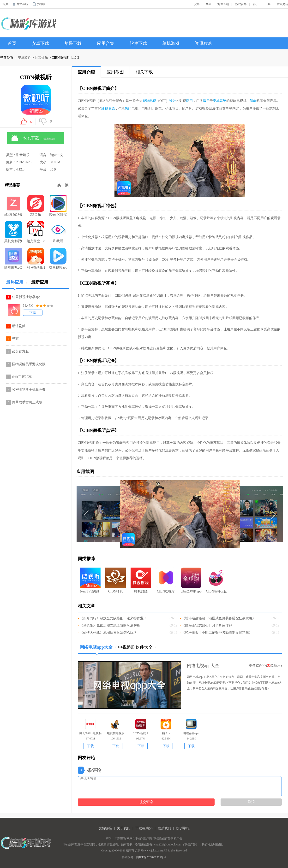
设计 (173, 101)
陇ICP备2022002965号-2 (151, 857)
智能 (253, 101)
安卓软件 (24, 58)
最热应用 (17, 284)
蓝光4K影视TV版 (58, 206)
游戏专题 (223, 4)
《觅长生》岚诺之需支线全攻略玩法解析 (110, 625)
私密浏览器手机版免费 (29, 390)
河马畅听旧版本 (36, 258)
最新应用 (40, 282)
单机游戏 (171, 43)
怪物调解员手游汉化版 (29, 364)
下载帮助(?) (144, 828)
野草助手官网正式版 (27, 402)
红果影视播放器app (26, 297)
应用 (189, 101)
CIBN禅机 (116, 580)
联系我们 (164, 828)
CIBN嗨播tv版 (216, 580)
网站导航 (22, 4)
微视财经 (141, 580)
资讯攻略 (204, 43)
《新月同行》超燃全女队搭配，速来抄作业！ (113, 618)
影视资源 (108, 108)
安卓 (197, 4)
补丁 (256, 4)
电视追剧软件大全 (137, 647)
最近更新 (282, 4)
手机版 (41, 4)
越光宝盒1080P (36, 232)
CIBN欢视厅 (166, 580)
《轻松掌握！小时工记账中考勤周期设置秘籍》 (217, 633)
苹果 (209, 4)
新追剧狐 (19, 326)
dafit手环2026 (22, 377)
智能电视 (149, 101)
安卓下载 (40, 43)
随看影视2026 (13, 258)
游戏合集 (241, 4)
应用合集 (106, 43)
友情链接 (105, 828)
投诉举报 (183, 828)
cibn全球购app (191, 580)
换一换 (63, 185)
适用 (206, 101)
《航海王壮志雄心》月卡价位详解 (207, 625)
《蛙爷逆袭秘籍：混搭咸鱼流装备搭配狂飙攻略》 (219, 618)
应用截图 (115, 72)
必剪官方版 (20, 351)
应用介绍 (86, 72)
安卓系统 (220, 101)
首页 (5, 4)
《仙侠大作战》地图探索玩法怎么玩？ (108, 633)
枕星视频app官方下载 (58, 258)
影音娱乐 (41, 58)
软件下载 (138, 43)
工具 (268, 4)
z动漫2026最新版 (13, 206)
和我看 (58, 232)
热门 (128, 108)
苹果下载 (73, 43)
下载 (33, 313)
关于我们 (124, 828)
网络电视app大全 (98, 649)
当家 (15, 339)
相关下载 (144, 72)
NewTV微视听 (90, 580)
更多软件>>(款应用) (265, 666)
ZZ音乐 (36, 206)
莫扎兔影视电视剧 (13, 232)
